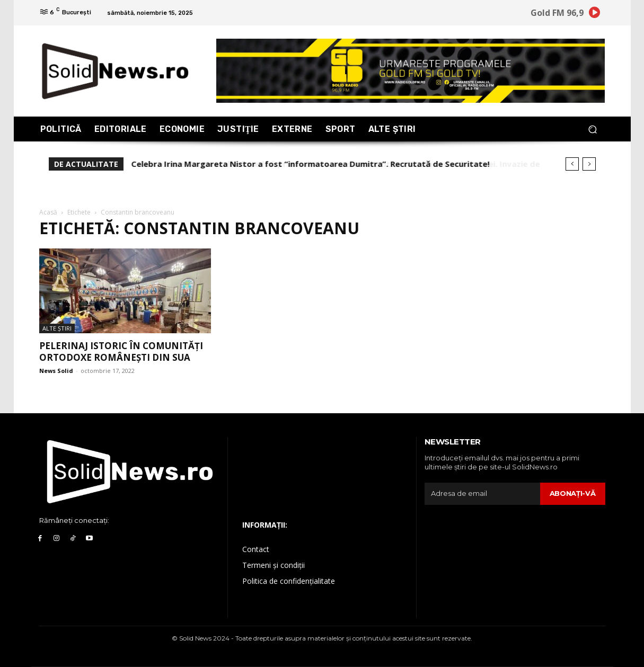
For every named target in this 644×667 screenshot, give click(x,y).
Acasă (48, 212)
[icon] (594, 14)
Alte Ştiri (57, 328)
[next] (589, 164)
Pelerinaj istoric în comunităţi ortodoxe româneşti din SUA (121, 352)
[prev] (572, 164)
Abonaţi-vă (573, 493)
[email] (482, 494)
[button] (593, 129)
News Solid (56, 371)
